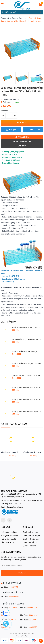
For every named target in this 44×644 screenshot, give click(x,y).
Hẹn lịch (11, 130)
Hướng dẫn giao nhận (9, 539)
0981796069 (13, 608)
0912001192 (13, 587)
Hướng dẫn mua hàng (9, 532)
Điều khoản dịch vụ (8, 542)
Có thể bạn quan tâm (14, 424)
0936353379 (32, 627)
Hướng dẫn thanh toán (9, 536)
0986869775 (32, 608)
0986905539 (34, 615)
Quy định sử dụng (30, 546)
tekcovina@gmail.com (14, 507)
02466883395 (33, 130)
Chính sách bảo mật (30, 532)
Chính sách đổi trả (30, 542)
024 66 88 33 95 (15, 504)
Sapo (26, 636)
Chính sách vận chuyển (32, 536)
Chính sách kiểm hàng (31, 539)
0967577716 (33, 620)
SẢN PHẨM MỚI (9, 322)
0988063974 (14, 597)
